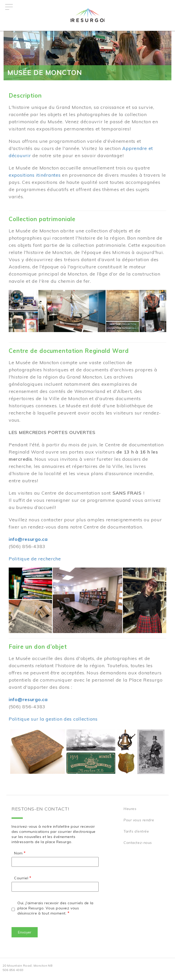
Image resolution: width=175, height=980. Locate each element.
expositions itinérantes (35, 175)
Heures (130, 809)
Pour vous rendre (139, 820)
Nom (18, 853)
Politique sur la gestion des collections (53, 719)
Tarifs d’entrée (136, 831)
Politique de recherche (35, 559)
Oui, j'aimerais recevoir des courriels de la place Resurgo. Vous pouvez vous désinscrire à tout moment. (55, 908)
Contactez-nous (138, 843)
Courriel (21, 878)
